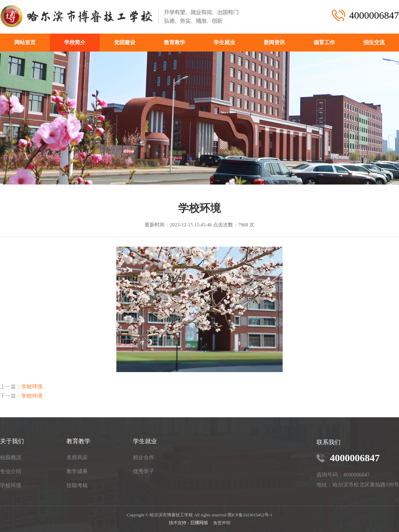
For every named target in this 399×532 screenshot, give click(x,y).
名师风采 (77, 457)
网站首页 (25, 42)
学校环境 (32, 387)
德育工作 (324, 42)
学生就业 (224, 42)
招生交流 (374, 42)
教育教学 (175, 42)
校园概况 (11, 457)
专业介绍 (11, 471)
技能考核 (77, 485)
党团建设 (125, 42)
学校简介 (75, 42)
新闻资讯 (274, 42)
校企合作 (144, 457)
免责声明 (222, 523)
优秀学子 (144, 471)
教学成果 (77, 471)
